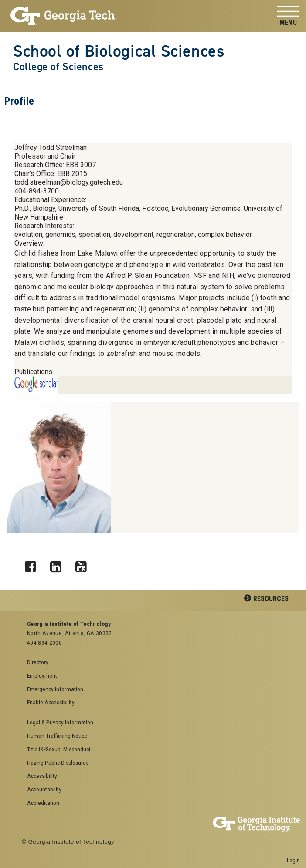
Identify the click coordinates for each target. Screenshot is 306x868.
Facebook (34, 564)
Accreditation (43, 803)
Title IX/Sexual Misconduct (59, 749)
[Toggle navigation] (288, 16)
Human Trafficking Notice (57, 736)
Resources (271, 599)
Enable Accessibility (51, 702)
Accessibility (42, 776)
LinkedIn (59, 564)
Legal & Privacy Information (60, 722)
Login (293, 860)
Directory (38, 662)
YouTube (84, 564)
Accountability (44, 789)
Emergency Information (55, 689)
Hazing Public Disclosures (58, 763)
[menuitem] (157, 723)
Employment (42, 675)
